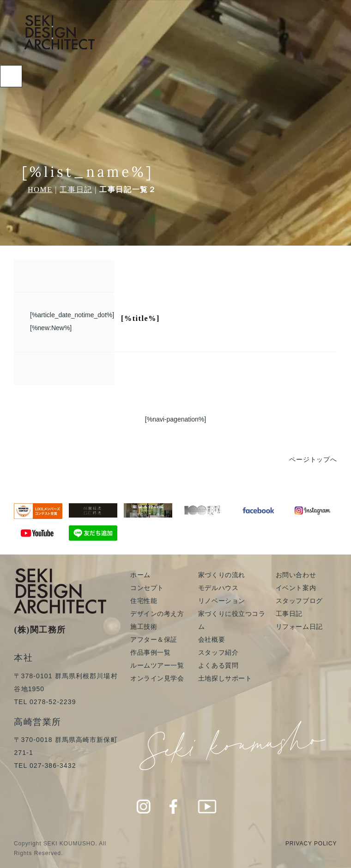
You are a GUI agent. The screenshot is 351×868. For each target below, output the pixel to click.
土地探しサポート (225, 678)
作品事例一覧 (150, 652)
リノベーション (222, 601)
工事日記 (76, 190)
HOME (40, 190)
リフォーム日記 (299, 627)
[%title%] (140, 318)
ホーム (140, 575)
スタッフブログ (299, 601)
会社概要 (212, 639)
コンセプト (147, 588)
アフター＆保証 (154, 639)
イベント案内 (296, 588)
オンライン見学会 (157, 678)
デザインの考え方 (157, 614)
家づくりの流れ (222, 575)
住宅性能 (144, 601)
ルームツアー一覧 (157, 665)
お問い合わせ (296, 575)
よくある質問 (218, 665)
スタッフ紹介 (218, 652)
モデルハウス (218, 588)
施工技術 (144, 627)
